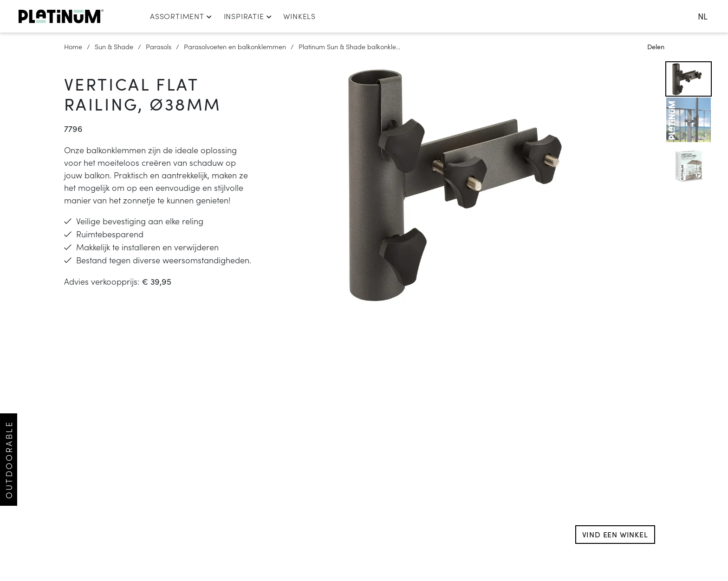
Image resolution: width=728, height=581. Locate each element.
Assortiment (181, 16)
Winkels (299, 16)
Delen (656, 46)
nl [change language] (703, 16)
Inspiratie (248, 16)
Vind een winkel (615, 534)
